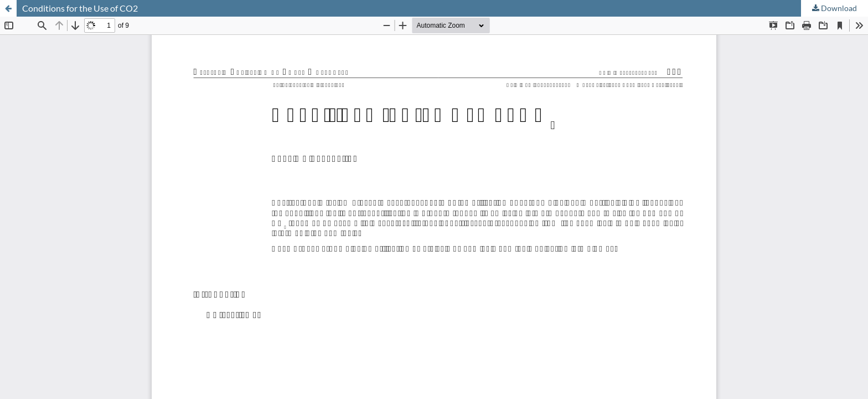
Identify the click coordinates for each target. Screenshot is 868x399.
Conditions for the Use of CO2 (80, 8)
